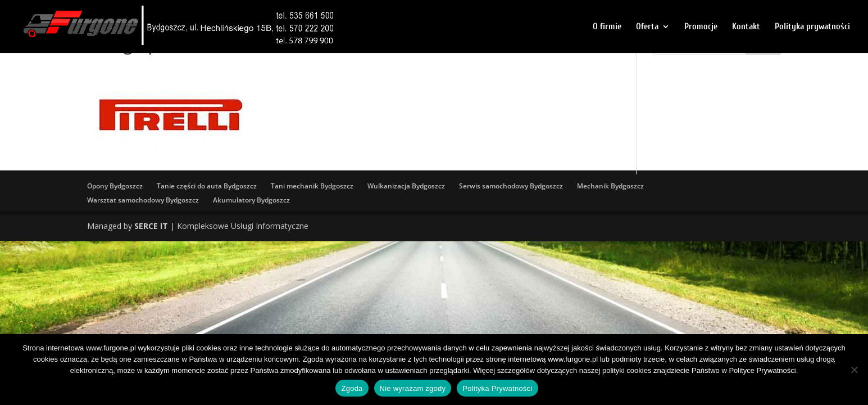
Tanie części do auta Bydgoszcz (207, 186)
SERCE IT (151, 226)
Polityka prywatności (812, 27)
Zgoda (352, 388)
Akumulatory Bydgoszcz (251, 200)
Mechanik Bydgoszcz (610, 186)
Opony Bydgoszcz (115, 186)
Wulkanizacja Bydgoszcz (406, 186)
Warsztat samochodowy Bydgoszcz (143, 200)
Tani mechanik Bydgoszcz (312, 186)
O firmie (607, 27)
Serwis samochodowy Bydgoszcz (511, 186)
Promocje (701, 27)
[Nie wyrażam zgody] (854, 370)
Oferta (647, 27)
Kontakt (746, 27)
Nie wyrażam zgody (413, 388)
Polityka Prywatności (497, 388)
